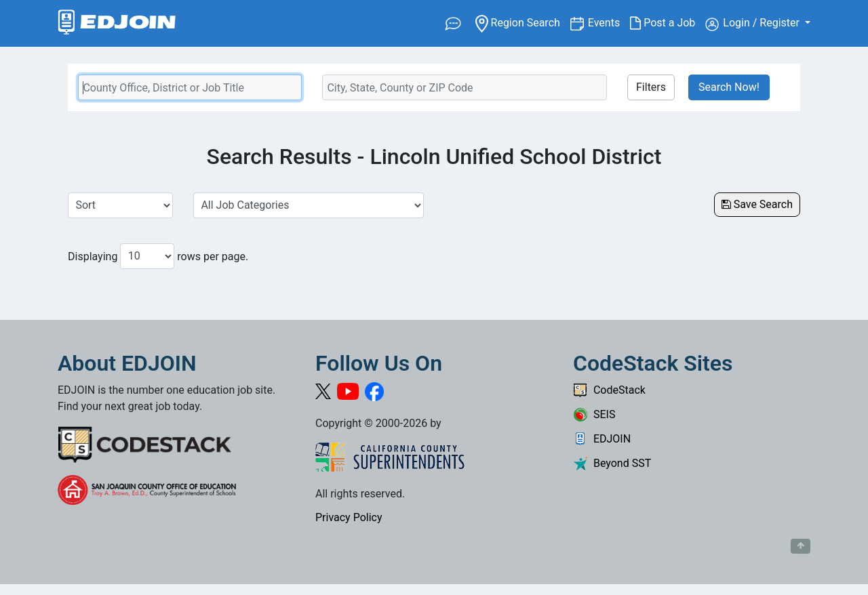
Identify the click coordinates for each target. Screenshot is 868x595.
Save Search (757, 204)
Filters (651, 87)
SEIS (594, 414)
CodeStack (609, 390)
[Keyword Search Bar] (190, 87)
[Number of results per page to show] (147, 256)
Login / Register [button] (754, 24)
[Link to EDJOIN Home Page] (117, 23)
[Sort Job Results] (120, 205)
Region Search (522, 22)
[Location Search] (465, 87)
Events (609, 22)
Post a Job (668, 23)
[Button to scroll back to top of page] (801, 546)
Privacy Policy (349, 517)
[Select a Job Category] (309, 205)
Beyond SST (612, 463)
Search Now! (729, 87)
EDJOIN (602, 439)
